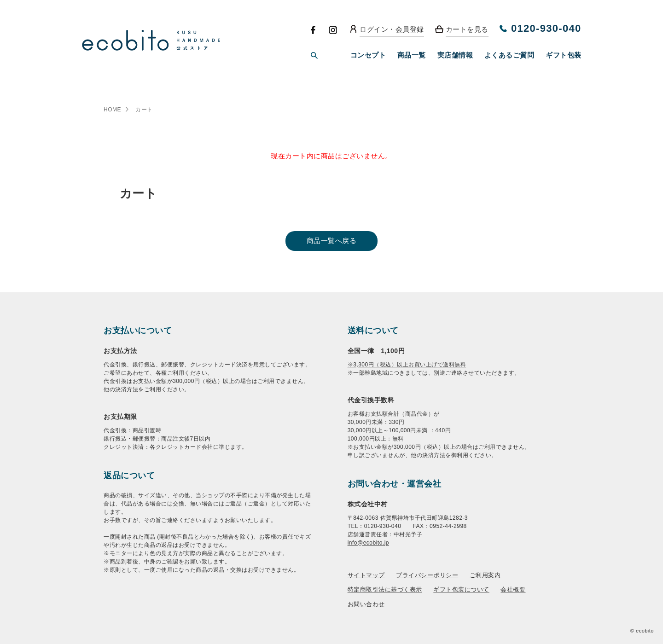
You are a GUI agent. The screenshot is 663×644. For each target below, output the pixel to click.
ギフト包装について (461, 589)
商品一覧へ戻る (332, 241)
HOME (112, 110)
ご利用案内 (485, 575)
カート (144, 110)
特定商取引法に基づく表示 (385, 589)
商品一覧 (412, 55)
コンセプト (368, 55)
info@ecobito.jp (368, 543)
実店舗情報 (455, 55)
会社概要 (513, 589)
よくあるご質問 (509, 55)
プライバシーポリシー (427, 575)
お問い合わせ (366, 604)
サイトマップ (366, 575)
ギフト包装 (564, 55)
